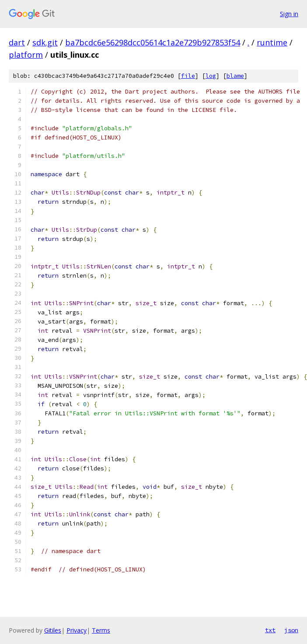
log (211, 76)
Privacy (77, 630)
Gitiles (53, 630)
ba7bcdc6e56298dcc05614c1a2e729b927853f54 (153, 42)
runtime (272, 42)
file (188, 76)
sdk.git (45, 42)
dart (17, 42)
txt (270, 630)
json (291, 630)
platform (26, 55)
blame (235, 76)
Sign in (289, 14)
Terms (101, 630)
